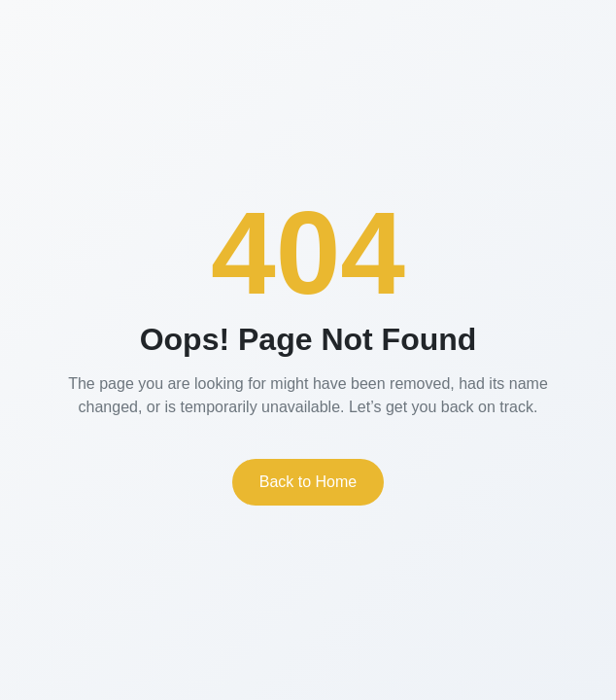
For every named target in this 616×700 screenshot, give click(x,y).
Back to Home (308, 482)
